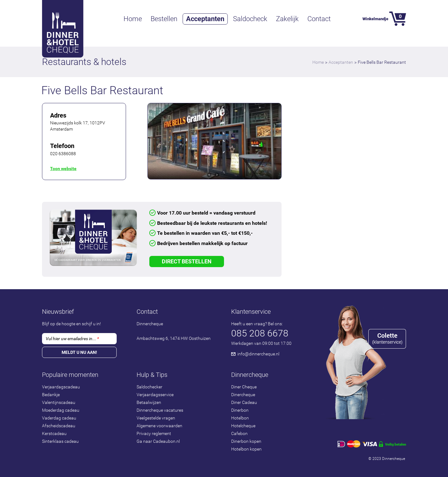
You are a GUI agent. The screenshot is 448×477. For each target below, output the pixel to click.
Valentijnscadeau (59, 402)
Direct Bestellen (187, 261)
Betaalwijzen (149, 402)
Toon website (63, 169)
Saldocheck (250, 19)
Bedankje (51, 395)
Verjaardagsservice (155, 395)
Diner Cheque (244, 387)
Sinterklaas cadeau (60, 441)
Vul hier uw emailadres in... (72, 339)
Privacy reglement (154, 433)
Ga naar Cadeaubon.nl (158, 441)
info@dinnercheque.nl (258, 354)
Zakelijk (287, 19)
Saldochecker (149, 387)
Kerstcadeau (54, 433)
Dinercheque (243, 395)
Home (133, 19)
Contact (319, 19)
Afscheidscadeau (59, 426)
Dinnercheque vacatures (160, 410)
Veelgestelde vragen (156, 418)
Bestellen (164, 19)
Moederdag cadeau (61, 410)
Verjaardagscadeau (61, 387)
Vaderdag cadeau (59, 418)
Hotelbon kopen (246, 449)
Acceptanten (205, 19)
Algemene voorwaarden (159, 426)
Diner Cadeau (244, 402)
